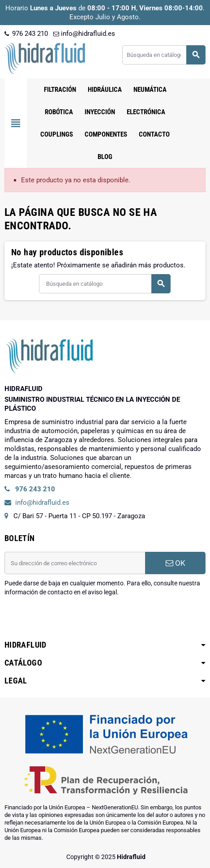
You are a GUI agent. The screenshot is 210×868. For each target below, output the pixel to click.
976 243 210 (26, 34)
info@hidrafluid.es (84, 34)
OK (176, 563)
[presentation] (73, 619)
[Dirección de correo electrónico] (75, 563)
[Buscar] (164, 55)
